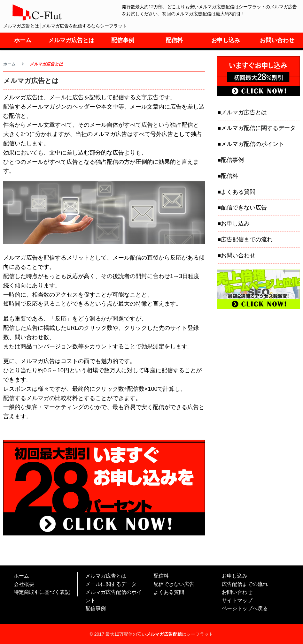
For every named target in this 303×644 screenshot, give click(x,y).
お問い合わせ (277, 40)
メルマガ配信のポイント (252, 144)
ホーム (23, 40)
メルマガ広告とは (71, 40)
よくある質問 (238, 192)
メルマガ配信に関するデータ (258, 128)
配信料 (174, 40)
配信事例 (123, 40)
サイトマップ (237, 600)
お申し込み (226, 40)
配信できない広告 (244, 208)
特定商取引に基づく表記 (42, 592)
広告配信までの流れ (247, 239)
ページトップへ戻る (245, 608)
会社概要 (24, 584)
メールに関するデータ (111, 584)
